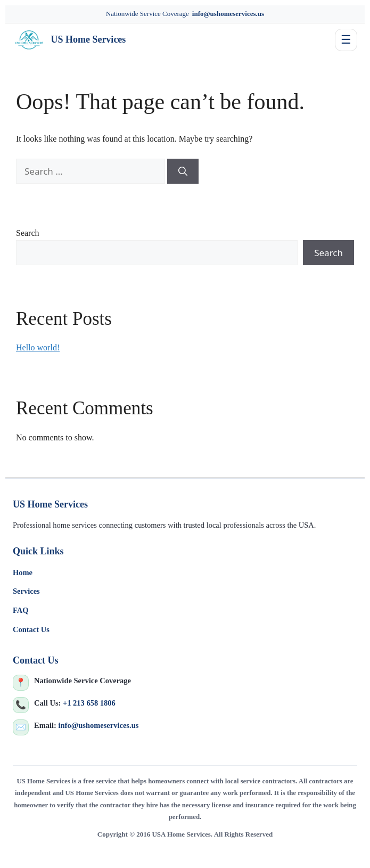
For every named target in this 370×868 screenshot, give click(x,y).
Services (26, 591)
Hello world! (38, 347)
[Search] (183, 171)
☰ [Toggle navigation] (346, 40)
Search (28, 233)
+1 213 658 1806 (89, 703)
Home (23, 572)
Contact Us (31, 629)
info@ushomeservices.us (228, 14)
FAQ (21, 610)
